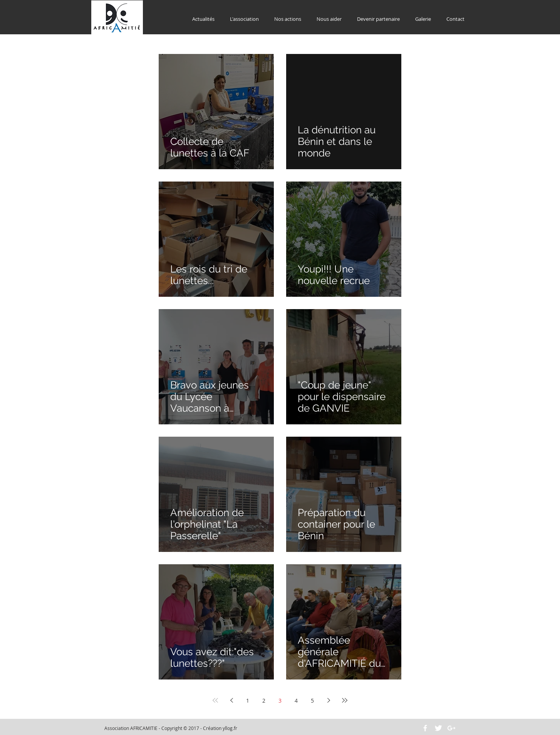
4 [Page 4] (296, 701)
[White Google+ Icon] (451, 728)
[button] (244, 19)
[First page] (215, 700)
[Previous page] (231, 700)
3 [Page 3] (280, 701)
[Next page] (329, 700)
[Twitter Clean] (438, 728)
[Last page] (345, 700)
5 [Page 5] (312, 701)
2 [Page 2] (264, 701)
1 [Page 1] (248, 701)
